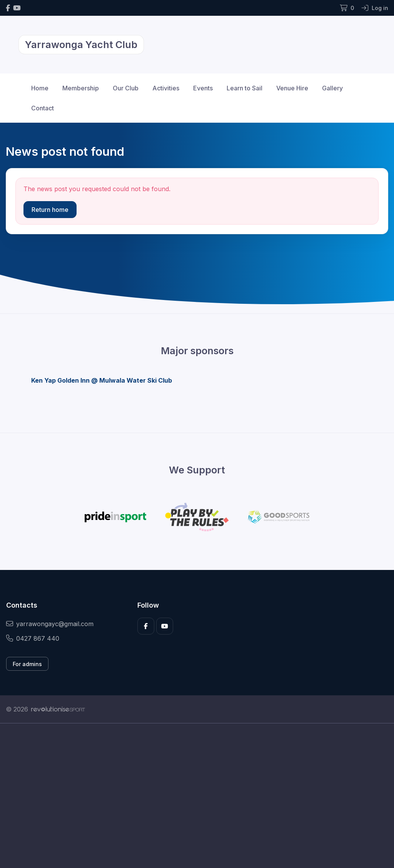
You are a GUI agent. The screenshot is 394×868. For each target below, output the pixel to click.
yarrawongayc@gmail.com (50, 624)
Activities (166, 88)
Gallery (332, 88)
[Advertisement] (197, 796)
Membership (81, 88)
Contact (43, 108)
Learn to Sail (245, 88)
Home (40, 88)
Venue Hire (292, 88)
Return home (50, 210)
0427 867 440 (33, 638)
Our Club (126, 88)
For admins (27, 664)
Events (203, 88)
